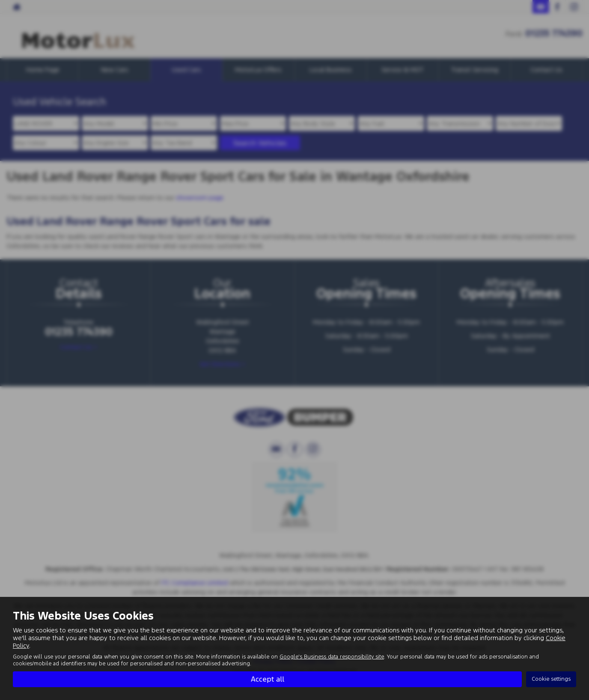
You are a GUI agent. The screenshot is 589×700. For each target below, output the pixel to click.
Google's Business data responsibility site (332, 657)
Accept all (268, 679)
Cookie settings (551, 679)
